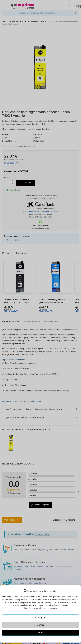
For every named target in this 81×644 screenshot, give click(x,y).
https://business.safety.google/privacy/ (40, 608)
